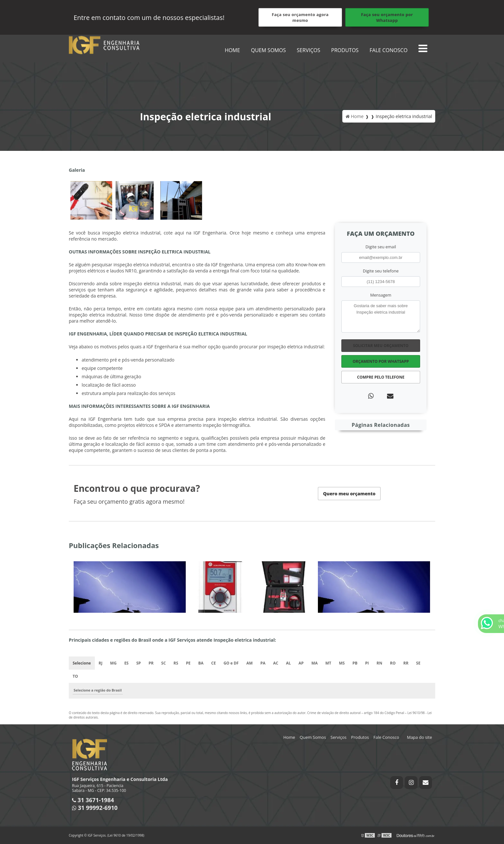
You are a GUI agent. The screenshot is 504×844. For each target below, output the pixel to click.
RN (380, 663)
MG (113, 663)
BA (201, 663)
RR (406, 663)
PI (367, 663)
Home (232, 50)
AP (301, 663)
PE (188, 663)
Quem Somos (268, 50)
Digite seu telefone (381, 271)
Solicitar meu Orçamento (381, 346)
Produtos (345, 50)
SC (164, 663)
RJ (101, 663)
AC (276, 663)
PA (263, 663)
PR (151, 663)
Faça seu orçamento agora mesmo (300, 17)
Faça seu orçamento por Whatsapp (387, 17)
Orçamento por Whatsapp (381, 361)
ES (126, 663)
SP (139, 663)
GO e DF (231, 663)
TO (75, 676)
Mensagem (381, 295)
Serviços (308, 50)
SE (418, 663)
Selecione (82, 663)
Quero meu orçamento (349, 494)
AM (249, 663)
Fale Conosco (389, 50)
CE (213, 663)
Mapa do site (419, 737)
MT (328, 663)
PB (355, 663)
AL (288, 663)
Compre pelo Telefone (381, 377)
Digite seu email (381, 247)
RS (176, 663)
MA (315, 663)
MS (342, 663)
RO (393, 663)
